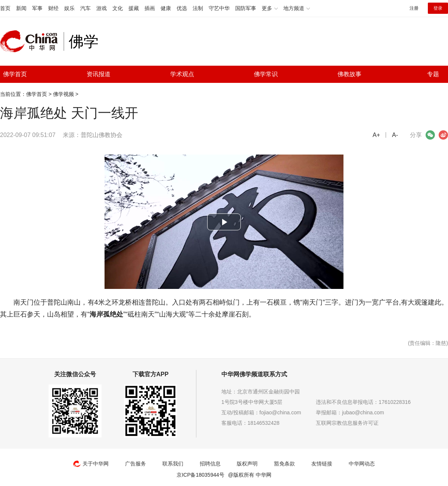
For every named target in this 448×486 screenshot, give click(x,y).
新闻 (21, 8)
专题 (433, 74)
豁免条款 (284, 464)
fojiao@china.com (280, 412)
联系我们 (173, 464)
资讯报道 (99, 74)
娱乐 (69, 8)
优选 (182, 8)
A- (395, 135)
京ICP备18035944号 (200, 475)
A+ (376, 135)
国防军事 (246, 8)
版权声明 (247, 464)
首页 (5, 8)
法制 (198, 8)
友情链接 (322, 464)
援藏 (134, 8)
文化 (118, 8)
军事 (37, 8)
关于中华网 (91, 464)
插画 (150, 8)
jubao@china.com (363, 412)
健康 (166, 8)
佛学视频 (63, 94)
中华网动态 (362, 464)
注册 (414, 8)
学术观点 (182, 74)
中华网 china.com (32, 41)
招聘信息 (210, 464)
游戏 (102, 8)
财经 (53, 8)
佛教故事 (349, 74)
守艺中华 (219, 8)
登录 (438, 8)
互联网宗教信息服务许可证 (347, 423)
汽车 (85, 8)
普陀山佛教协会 (102, 135)
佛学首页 (15, 74)
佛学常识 (266, 74)
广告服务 (136, 464)
